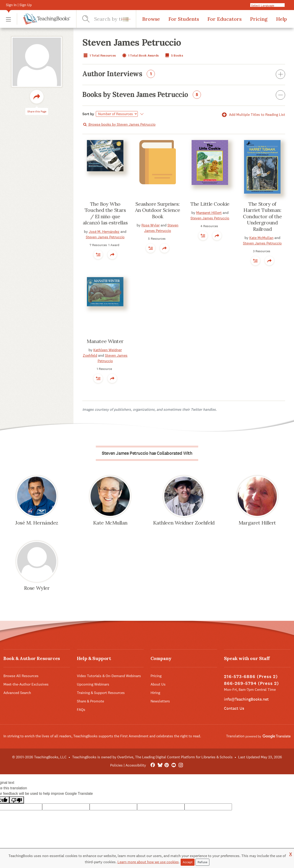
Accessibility (136, 765)
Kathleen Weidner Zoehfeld (184, 523)
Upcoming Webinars (93, 684)
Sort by (88, 114)
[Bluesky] (160, 765)
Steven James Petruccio (105, 237)
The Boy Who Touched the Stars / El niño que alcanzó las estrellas (105, 213)
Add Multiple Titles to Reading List (253, 115)
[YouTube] (174, 765)
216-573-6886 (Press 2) (251, 677)
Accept (188, 862)
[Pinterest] (167, 765)
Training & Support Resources (101, 693)
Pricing (259, 19)
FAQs (81, 710)
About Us (158, 684)
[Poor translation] (17, 800)
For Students (184, 19)
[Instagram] (181, 765)
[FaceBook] (153, 765)
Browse (151, 19)
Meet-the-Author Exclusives (26, 684)
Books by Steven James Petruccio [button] (184, 95)
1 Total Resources (99, 56)
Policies (116, 765)
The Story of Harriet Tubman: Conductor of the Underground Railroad (262, 216)
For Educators (224, 19)
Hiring (155, 693)
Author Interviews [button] (184, 75)
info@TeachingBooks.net (246, 699)
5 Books (174, 56)
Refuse (202, 862)
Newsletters (160, 701)
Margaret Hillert (209, 213)
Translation (258, 736)
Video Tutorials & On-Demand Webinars (109, 676)
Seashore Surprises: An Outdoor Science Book (158, 210)
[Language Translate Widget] (272, 5)
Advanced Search (17, 693)
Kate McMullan (261, 238)
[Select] (117, 114)
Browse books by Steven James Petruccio (119, 124)
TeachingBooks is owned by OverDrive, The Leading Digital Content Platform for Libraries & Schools (152, 757)
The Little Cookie (210, 204)
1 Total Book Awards (140, 56)
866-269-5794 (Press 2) (251, 683)
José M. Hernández (104, 232)
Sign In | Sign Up (19, 5)
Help (281, 19)
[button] (8, 19)
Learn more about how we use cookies (148, 862)
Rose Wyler (151, 225)
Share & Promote (90, 701)
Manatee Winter (105, 341)
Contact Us (234, 708)
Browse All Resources (21, 676)
